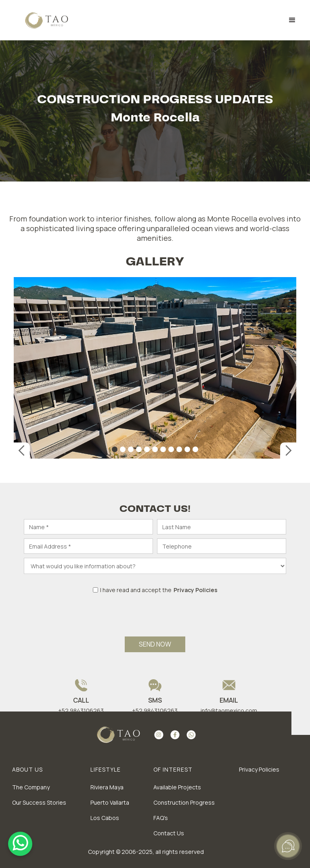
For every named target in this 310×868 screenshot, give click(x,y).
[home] (41, 20)
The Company (31, 787)
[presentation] (155, 611)
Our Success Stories (39, 802)
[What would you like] (155, 566)
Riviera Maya (107, 787)
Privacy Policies (259, 769)
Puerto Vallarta (110, 802)
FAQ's (161, 818)
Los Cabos (105, 818)
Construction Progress (184, 802)
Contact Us (169, 833)
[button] (292, 20)
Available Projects (177, 787)
